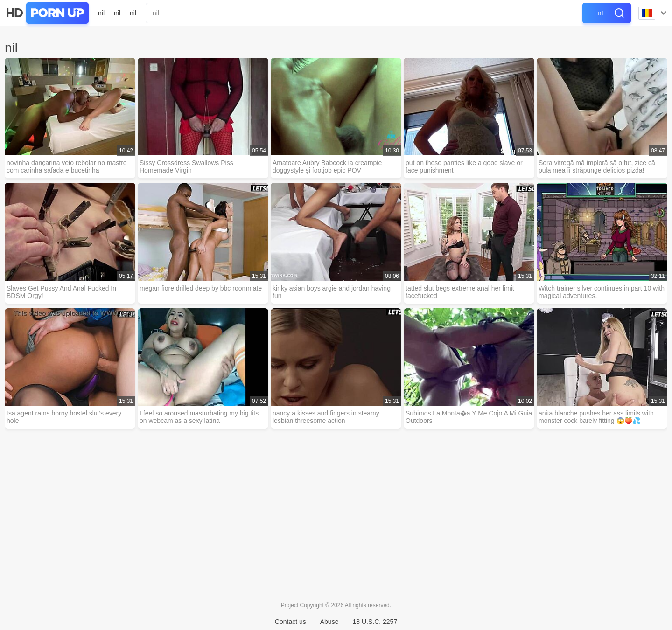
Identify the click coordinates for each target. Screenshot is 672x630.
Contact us (290, 622)
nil (101, 13)
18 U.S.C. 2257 (375, 622)
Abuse (329, 622)
